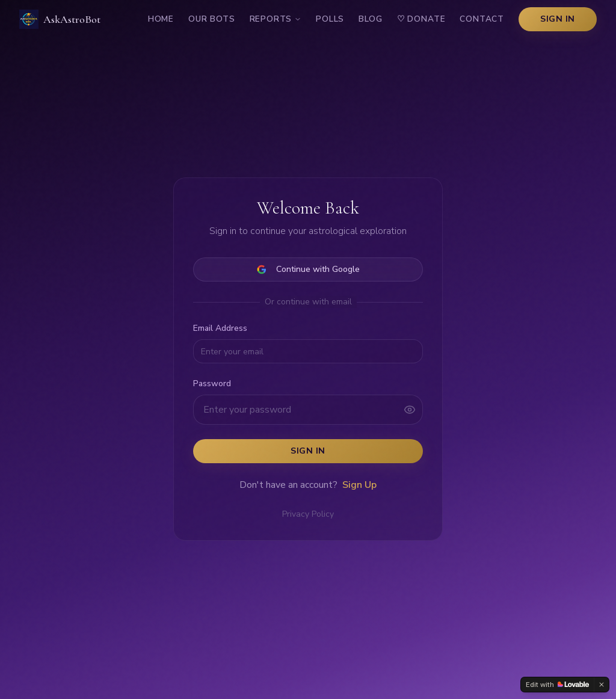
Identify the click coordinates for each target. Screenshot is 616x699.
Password (212, 383)
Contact (482, 19)
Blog (370, 19)
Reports (276, 19)
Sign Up (359, 485)
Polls (330, 19)
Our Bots (212, 19)
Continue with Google (308, 269)
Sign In (558, 19)
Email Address (220, 328)
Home (161, 19)
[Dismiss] (602, 685)
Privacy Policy (308, 514)
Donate (421, 19)
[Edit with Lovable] (557, 685)
